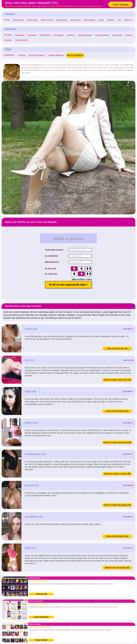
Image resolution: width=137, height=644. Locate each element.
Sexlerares (76, 20)
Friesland (32, 35)
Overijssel (117, 35)
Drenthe (8, 35)
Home (7, 20)
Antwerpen (9, 55)
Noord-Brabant (85, 35)
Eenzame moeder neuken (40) (117, 474)
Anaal (101, 20)
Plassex (128, 20)
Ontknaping (62, 20)
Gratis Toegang (121, 4)
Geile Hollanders (41, 617)
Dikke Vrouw (47, 20)
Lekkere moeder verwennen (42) (117, 442)
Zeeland (8, 40)
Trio (119, 20)
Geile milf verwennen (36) (117, 411)
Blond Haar (19, 20)
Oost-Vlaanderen (37, 55)
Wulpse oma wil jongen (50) (117, 568)
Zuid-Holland (21, 40)
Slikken (111, 20)
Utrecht (129, 35)
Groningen (59, 35)
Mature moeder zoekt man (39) (117, 380)
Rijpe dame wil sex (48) (117, 348)
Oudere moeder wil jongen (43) (117, 505)
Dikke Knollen (41, 640)
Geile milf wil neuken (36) (117, 536)
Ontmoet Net (41, 594)
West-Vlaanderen (75, 55)
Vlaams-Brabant (56, 55)
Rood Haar (32, 20)
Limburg (71, 35)
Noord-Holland (102, 35)
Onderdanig (90, 20)
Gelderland (45, 35)
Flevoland (20, 35)
